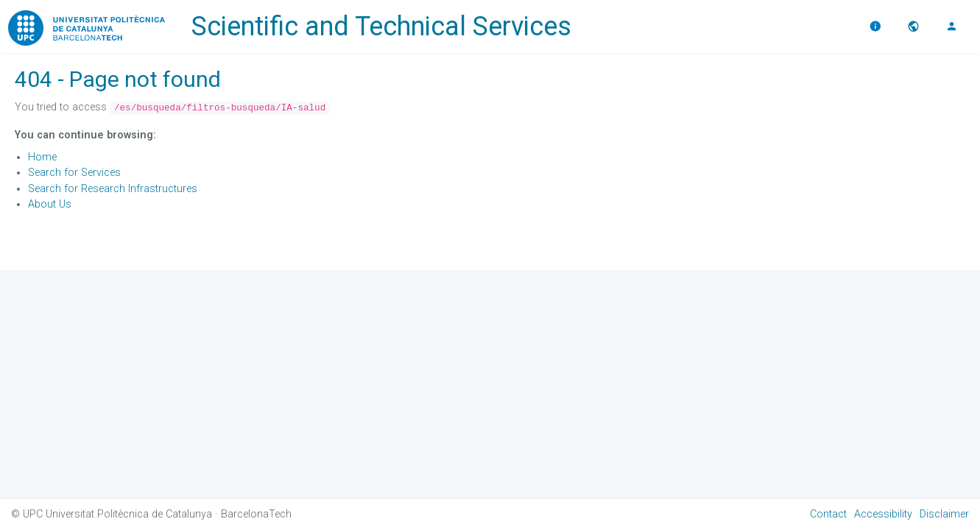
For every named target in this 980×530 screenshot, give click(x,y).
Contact (828, 514)
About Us (50, 204)
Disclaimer (944, 514)
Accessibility (883, 514)
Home (42, 157)
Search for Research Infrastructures (113, 189)
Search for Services (74, 173)
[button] (915, 26)
